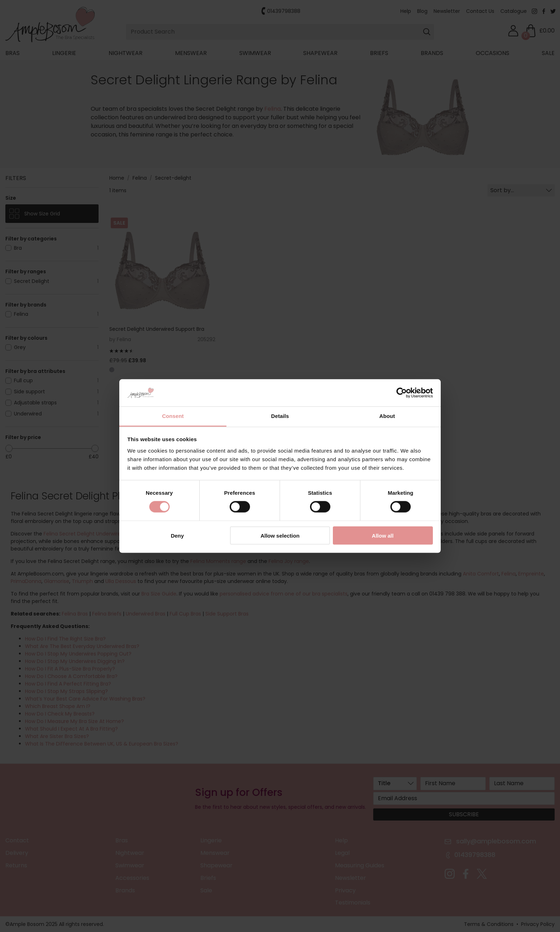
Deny (177, 535)
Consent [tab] (173, 416)
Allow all (383, 535)
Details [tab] (280, 416)
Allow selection (280, 535)
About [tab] (387, 416)
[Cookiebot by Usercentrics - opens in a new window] (402, 393)
